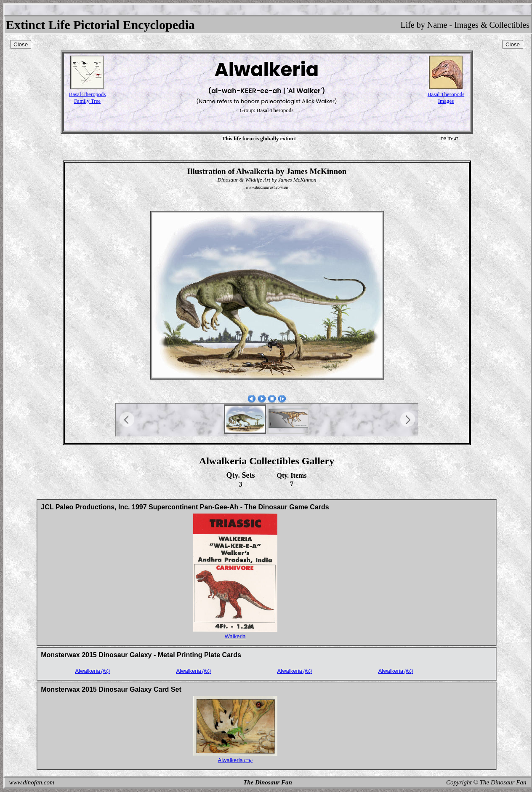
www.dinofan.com (32, 782)
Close (21, 44)
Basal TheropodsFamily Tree (88, 98)
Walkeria (235, 636)
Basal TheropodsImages (446, 98)
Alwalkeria (92, 671)
